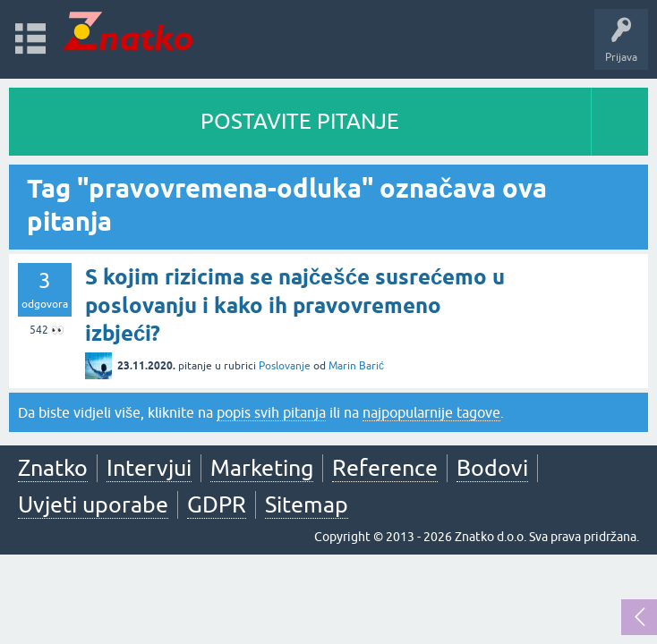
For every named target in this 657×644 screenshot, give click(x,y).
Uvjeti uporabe (93, 504)
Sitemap (307, 504)
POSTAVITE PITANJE (300, 121)
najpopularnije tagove (431, 412)
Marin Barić (356, 366)
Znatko (53, 468)
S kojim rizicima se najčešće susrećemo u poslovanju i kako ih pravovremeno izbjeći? (295, 305)
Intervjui (149, 468)
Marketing (262, 468)
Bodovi (492, 468)
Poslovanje (285, 366)
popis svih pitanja (271, 412)
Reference (385, 468)
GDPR (217, 504)
